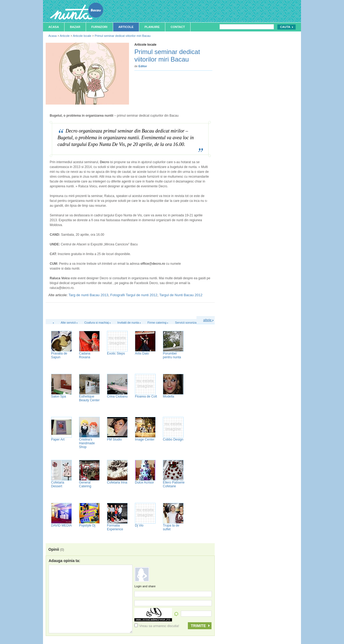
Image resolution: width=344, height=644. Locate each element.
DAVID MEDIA (61, 525)
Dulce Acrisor (144, 482)
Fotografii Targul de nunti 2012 (134, 295)
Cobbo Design (173, 439)
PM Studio (114, 439)
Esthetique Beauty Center (89, 398)
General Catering (85, 484)
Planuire (152, 27)
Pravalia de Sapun (59, 355)
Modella (169, 396)
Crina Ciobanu (117, 396)
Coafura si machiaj (97, 323)
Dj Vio (139, 525)
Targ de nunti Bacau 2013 (88, 295)
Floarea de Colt (146, 396)
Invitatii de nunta (128, 323)
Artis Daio (142, 353)
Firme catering (157, 323)
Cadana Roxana (85, 355)
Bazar (75, 27)
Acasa (54, 27)
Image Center (145, 439)
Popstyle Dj (87, 525)
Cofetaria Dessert (58, 484)
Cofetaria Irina (117, 482)
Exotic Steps (116, 353)
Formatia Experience (115, 527)
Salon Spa (58, 396)
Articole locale (82, 36)
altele (208, 320)
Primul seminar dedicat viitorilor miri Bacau (123, 36)
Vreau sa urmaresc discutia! (157, 626)
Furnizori (99, 27)
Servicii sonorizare (187, 323)
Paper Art (58, 439)
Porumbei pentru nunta (172, 355)
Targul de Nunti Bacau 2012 (181, 295)
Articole (126, 27)
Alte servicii (68, 323)
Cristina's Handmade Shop (87, 443)
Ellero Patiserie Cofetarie (174, 484)
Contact (178, 27)
